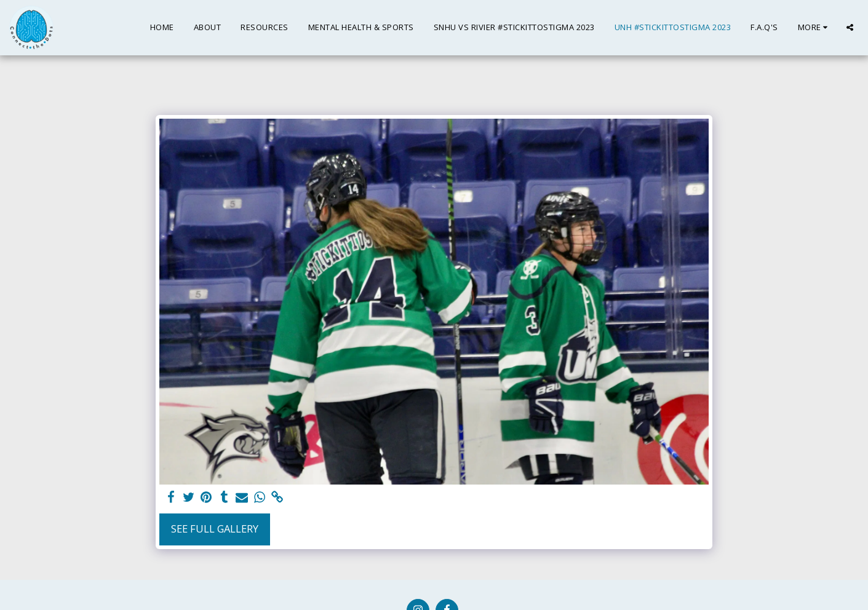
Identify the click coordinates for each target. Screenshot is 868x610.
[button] (850, 27)
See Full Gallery (215, 529)
